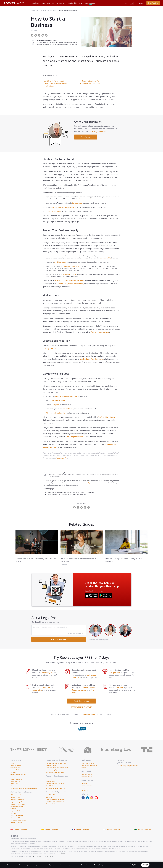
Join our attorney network (89, 769)
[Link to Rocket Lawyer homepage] (16, 3)
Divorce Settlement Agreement (55, 803)
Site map (13, 790)
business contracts (69, 278)
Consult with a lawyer (54, 215)
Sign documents (15, 771)
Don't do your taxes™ (74, 440)
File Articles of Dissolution (18, 824)
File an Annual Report (17, 819)
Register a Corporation (17, 803)
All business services (17, 799)
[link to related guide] (37, 546)
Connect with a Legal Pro (18, 778)
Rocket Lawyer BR (145, 833)
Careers (84, 771)
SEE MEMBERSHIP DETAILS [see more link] (81, 711)
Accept (145, 865)
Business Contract (52, 769)
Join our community (87, 778)
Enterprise (61, 3)
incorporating (77, 207)
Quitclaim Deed (51, 790)
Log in (141, 3)
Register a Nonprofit (17, 806)
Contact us (85, 794)
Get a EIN (13, 812)
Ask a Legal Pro (62, 462)
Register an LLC (15, 801)
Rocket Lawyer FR (83, 833)
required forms (68, 412)
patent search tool (84, 203)
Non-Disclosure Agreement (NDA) (56, 767)
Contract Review (91, 3)
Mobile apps (14, 787)
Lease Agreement (51, 783)
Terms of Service (61, 857)
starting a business (99, 133)
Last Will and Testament (53, 799)
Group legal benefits (88, 767)
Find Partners (49, 86)
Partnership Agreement (100, 336)
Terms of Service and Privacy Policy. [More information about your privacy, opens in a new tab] (92, 865)
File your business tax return (56, 417)
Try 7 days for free (81, 705)
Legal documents (16, 769)
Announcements (87, 789)
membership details (89, 718)
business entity (105, 262)
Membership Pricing (75, 3)
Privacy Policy (49, 860)
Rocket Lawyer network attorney (71, 287)
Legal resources (15, 785)
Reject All (135, 865)
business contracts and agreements (64, 211)
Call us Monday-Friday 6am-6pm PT (127, 769)
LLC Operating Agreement (54, 774)
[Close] (155, 865)
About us (84, 787)
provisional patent (61, 266)
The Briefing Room (16, 783)
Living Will (49, 801)
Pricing (13, 781)
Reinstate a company (17, 826)
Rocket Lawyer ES (52, 833)
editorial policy (88, 487)
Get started (87, 139)
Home (12, 767)
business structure (59, 404)
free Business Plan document (91, 363)
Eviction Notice (50, 785)
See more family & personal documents (58, 808)
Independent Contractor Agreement (57, 771)
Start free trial (153, 3)
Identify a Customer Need (54, 81)
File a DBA (13, 817)
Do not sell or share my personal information (24, 792)
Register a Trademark (17, 815)
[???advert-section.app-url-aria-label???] (91, 599)
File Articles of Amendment (19, 821)
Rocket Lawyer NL (114, 833)
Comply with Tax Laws (91, 83)
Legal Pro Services (48, 3)
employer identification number (66, 400)
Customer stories (87, 780)
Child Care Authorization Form (55, 805)
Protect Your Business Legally (55, 83)
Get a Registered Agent (17, 810)
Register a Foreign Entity (18, 808)
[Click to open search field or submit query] (126, 3)
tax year (56, 408)
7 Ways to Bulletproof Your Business (69, 284)
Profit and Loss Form (106, 421)
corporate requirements (72, 270)
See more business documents (55, 776)
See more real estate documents (56, 792)
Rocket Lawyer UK (21, 833)
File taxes (13, 776)
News (83, 792)
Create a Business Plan (91, 81)
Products (36, 3)
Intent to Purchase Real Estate (55, 787)
